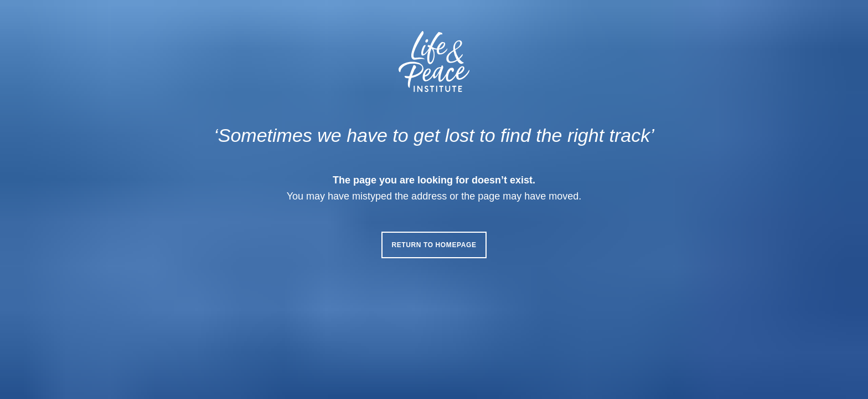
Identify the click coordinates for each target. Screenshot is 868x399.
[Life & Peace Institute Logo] (434, 62)
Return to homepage (434, 245)
